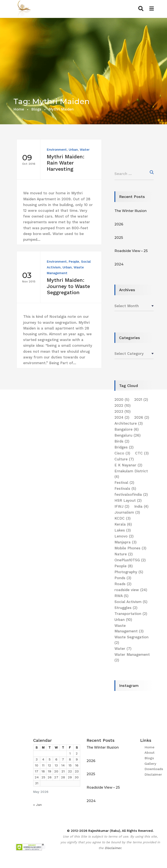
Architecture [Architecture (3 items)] (129, 423)
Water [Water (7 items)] (123, 649)
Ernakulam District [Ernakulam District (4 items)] (131, 474)
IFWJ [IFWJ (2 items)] (122, 506)
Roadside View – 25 (131, 251)
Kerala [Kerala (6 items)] (123, 524)
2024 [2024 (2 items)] (122, 417)
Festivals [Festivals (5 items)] (125, 488)
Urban (73, 150)
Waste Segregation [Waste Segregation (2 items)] (131, 640)
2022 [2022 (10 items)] (123, 405)
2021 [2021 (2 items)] (141, 400)
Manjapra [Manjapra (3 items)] (126, 542)
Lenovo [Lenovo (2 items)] (124, 536)
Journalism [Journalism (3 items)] (127, 512)
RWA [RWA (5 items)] (121, 596)
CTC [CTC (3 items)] (142, 453)
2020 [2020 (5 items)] (122, 400)
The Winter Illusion (131, 211)
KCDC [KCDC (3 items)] (123, 518)
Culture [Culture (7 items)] (124, 459)
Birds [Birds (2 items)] (122, 441)
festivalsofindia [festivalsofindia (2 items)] (131, 494)
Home (19, 109)
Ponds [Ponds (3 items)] (123, 578)
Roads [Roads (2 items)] (123, 584)
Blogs (36, 109)
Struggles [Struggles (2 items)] (126, 608)
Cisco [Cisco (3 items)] (122, 453)
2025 (119, 238)
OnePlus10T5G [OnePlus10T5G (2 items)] (130, 560)
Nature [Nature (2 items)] (124, 554)
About (150, 753)
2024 (119, 264)
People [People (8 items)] (124, 566)
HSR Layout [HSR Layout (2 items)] (128, 500)
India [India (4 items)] (141, 506)
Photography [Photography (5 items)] (129, 572)
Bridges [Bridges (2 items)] (124, 447)
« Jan (37, 805)
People (74, 262)
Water (85, 150)
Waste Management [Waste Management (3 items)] (129, 628)
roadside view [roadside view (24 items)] (131, 590)
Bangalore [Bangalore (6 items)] (127, 429)
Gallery (150, 764)
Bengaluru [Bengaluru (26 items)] (128, 435)
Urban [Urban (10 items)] (123, 620)
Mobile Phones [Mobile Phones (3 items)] (130, 548)
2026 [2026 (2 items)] (142, 417)
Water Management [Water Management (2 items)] (132, 657)
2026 (119, 224)
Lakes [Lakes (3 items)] (123, 530)
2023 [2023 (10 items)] (123, 411)
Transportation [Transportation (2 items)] (131, 614)
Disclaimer (153, 774)
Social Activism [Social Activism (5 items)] (131, 602)
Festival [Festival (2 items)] (124, 483)
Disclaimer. (113, 848)
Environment (57, 150)
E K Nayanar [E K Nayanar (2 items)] (128, 465)
